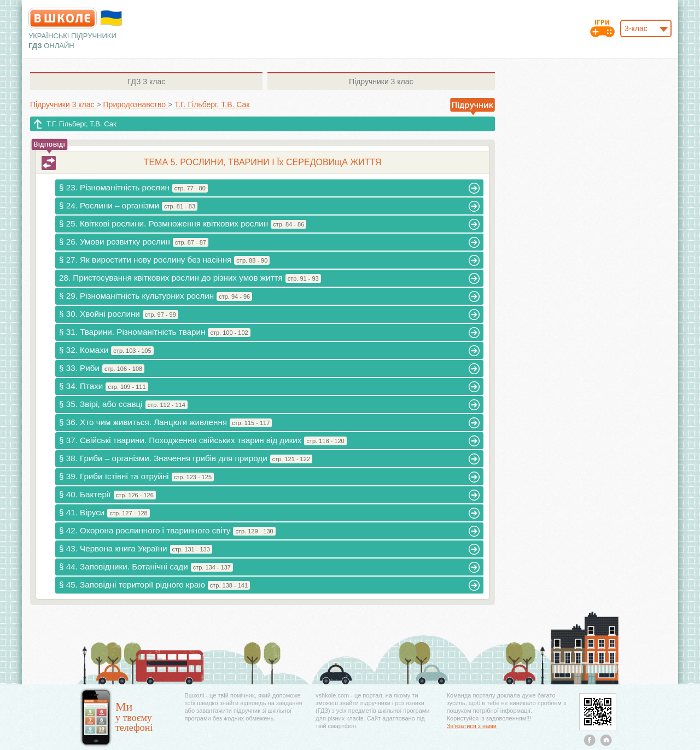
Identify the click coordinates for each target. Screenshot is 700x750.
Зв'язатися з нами (472, 726)
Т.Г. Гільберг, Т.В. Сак (81, 124)
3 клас (146, 82)
